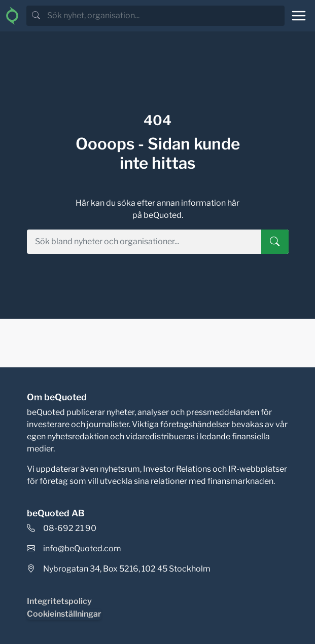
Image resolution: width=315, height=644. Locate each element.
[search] (165, 16)
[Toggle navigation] (299, 16)
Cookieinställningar (64, 614)
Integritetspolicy (59, 601)
